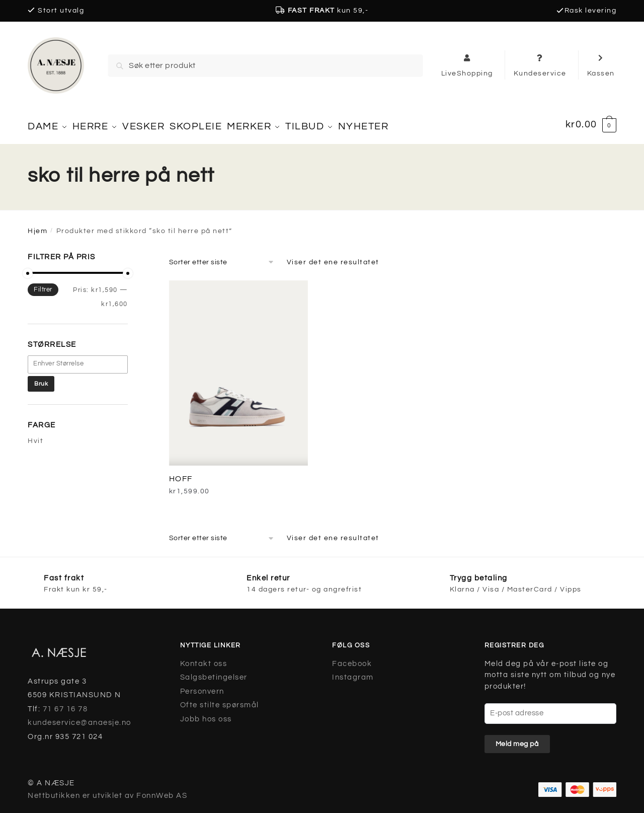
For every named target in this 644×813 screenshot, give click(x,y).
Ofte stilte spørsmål (220, 700)
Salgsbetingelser (214, 673)
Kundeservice (540, 65)
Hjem (37, 227)
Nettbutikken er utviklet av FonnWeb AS (107, 791)
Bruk (41, 379)
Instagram (353, 673)
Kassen (601, 65)
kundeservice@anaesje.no (79, 718)
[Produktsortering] (222, 257)
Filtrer (43, 285)
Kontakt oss (204, 659)
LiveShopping (467, 65)
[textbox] (83, 359)
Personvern (202, 686)
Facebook (352, 659)
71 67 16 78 (65, 704)
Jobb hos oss (206, 714)
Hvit (35, 436)
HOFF (181, 474)
